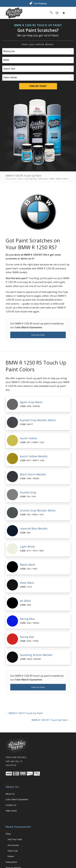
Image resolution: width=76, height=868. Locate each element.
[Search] (50, 13)
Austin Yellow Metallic (34, 456)
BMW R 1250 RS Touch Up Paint (23, 176)
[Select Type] (38, 51)
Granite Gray (28, 492)
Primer (11, 856)
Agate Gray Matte (31, 402)
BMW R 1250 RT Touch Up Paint (51, 720)
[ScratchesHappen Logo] (31, 13)
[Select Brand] (38, 60)
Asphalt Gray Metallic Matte (38, 420)
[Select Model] (38, 77)
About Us (10, 794)
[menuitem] (50, 13)
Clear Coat (13, 851)
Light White (27, 547)
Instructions (11, 862)
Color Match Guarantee (17, 799)
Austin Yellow (28, 438)
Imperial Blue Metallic (34, 528)
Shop (8, 834)
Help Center (11, 811)
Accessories (13, 845)
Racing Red (27, 637)
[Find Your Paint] (38, 335)
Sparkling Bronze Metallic (36, 655)
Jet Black (25, 601)
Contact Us (11, 805)
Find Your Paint (15, 839)
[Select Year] (38, 69)
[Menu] (57, 13)
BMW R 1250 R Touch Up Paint (24, 713)
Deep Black (27, 583)
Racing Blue (27, 619)
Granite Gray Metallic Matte (38, 510)
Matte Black (28, 565)
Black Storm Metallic (33, 474)
